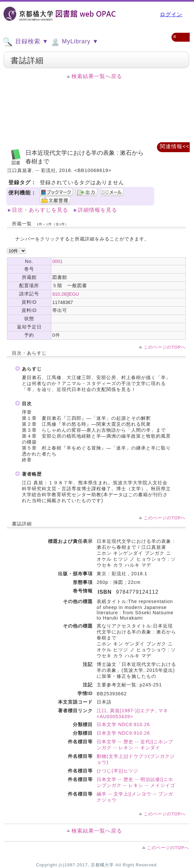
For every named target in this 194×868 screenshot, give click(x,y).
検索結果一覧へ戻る (97, 76)
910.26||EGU (66, 294)
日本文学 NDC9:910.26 (123, 733)
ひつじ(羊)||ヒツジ (118, 771)
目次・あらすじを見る (40, 210)
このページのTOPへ (165, 347)
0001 (57, 261)
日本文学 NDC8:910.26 (123, 724)
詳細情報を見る (97, 210)
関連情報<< (175, 146)
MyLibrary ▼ (74, 42)
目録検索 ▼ (25, 42)
